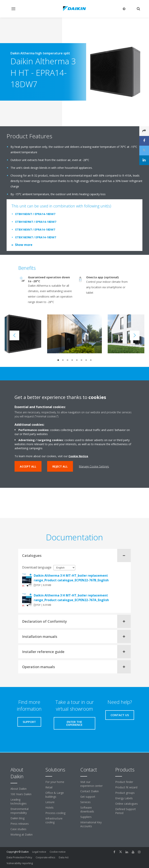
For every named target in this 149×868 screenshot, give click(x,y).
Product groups (125, 793)
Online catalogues (126, 804)
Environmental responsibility (19, 811)
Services (85, 802)
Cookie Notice (78, 456)
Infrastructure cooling (54, 820)
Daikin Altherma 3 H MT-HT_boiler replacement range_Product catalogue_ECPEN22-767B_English (71, 578)
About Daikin (19, 789)
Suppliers (86, 817)
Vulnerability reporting (20, 863)
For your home (55, 782)
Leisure (50, 802)
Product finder (124, 782)
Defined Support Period (126, 811)
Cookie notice (58, 852)
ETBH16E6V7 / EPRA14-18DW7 (35, 214)
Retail (49, 787)
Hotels (49, 807)
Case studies (18, 829)
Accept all (28, 466)
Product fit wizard (126, 787)
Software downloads (87, 809)
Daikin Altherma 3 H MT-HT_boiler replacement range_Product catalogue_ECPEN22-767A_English (71, 598)
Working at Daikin (22, 834)
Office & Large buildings (55, 795)
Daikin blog (17, 818)
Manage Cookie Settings (94, 466)
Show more (24, 245)
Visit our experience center (91, 784)
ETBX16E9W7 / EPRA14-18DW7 (36, 237)
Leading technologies (19, 801)
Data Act (64, 857)
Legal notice (39, 852)
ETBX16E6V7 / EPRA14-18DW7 (35, 229)
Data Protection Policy (19, 857)
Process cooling (55, 813)
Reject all (60, 466)
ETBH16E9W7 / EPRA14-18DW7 (36, 222)
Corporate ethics (45, 857)
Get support (88, 797)
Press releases (20, 824)
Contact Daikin (90, 791)
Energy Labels (124, 798)
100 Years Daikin (21, 794)
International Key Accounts (91, 824)
